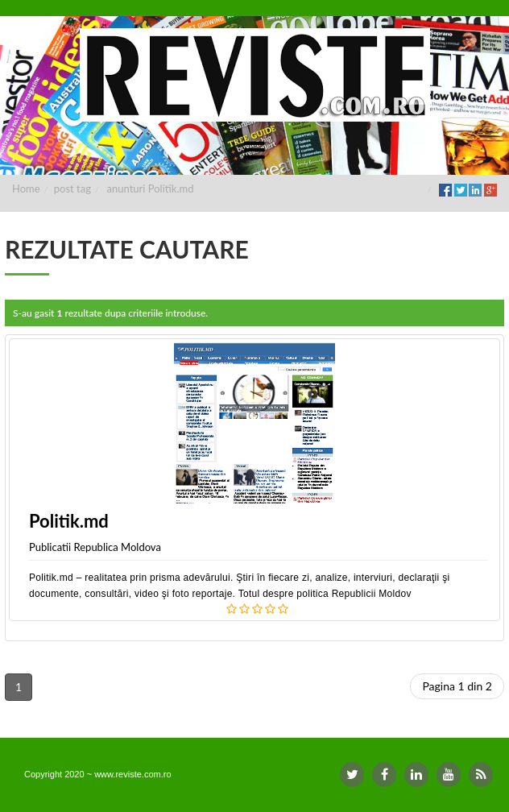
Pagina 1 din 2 (457, 686)
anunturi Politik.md (151, 188)
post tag (72, 188)
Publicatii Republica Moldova (95, 547)
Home (26, 188)
